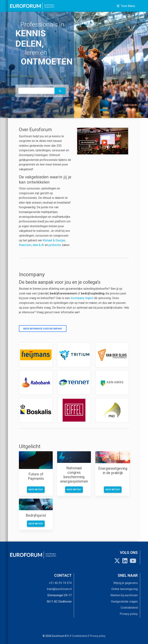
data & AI (39, 245)
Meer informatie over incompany (43, 329)
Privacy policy (129, 614)
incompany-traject (82, 298)
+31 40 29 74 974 (60, 583)
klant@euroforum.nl (59, 589)
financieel (25, 245)
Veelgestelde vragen (124, 602)
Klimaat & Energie (54, 240)
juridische (55, 245)
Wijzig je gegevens (126, 583)
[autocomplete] (36, 91)
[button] (60, 91)
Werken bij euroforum (124, 595)
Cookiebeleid (129, 608)
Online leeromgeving (124, 589)
